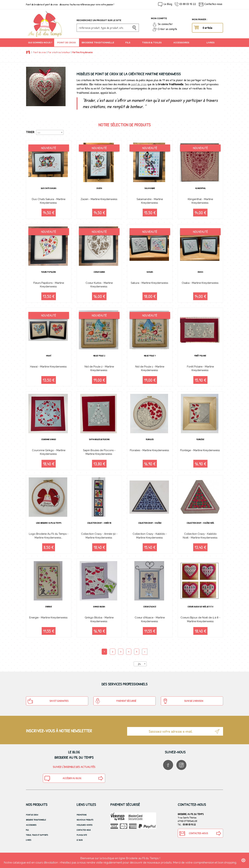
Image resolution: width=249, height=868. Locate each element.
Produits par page (117, 668)
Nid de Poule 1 (150, 357)
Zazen (99, 188)
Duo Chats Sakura (49, 188)
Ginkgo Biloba (99, 610)
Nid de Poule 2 (99, 357)
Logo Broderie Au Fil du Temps (49, 526)
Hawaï (49, 357)
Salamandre (150, 188)
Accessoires (31, 829)
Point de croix (40, 52)
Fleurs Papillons (49, 273)
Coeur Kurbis (99, 273)
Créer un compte (167, 29)
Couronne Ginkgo (49, 441)
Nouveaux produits (85, 824)
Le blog (80, 844)
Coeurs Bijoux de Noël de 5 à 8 (200, 610)
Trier (30, 132)
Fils (27, 834)
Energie (49, 610)
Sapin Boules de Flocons (99, 441)
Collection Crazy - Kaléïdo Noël (200, 528)
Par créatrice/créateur (59, 52)
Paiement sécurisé (116, 705)
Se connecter (165, 24)
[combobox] (50, 132)
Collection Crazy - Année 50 (99, 526)
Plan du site (82, 839)
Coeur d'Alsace (150, 610)
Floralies (150, 441)
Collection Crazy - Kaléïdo (150, 526)
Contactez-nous (213, 4)
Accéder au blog (63, 783)
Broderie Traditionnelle (36, 824)
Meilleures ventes (84, 829)
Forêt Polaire (200, 357)
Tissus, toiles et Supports (37, 839)
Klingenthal (200, 188)
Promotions (82, 819)
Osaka (200, 273)
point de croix (139, 84)
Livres (29, 844)
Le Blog (168, 4)
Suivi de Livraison (183, 705)
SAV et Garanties (48, 705)
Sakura (150, 273)
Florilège (200, 441)
